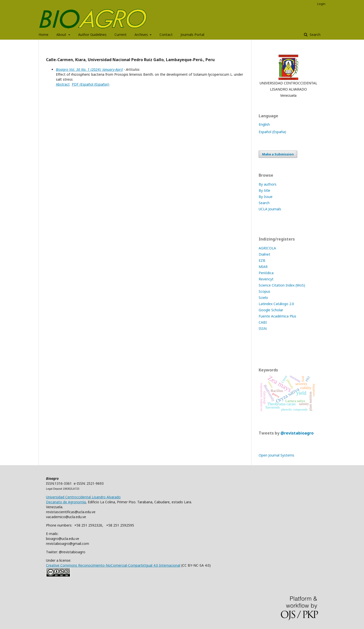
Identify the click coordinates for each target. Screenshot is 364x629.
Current (121, 35)
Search (315, 35)
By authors (268, 184)
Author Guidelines (92, 35)
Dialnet (264, 254)
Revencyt (266, 279)
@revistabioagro (297, 433)
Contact (166, 35)
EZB (262, 260)
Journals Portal (192, 35)
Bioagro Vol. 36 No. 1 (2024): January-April (89, 69)
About (62, 35)
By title (264, 190)
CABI (263, 322)
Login (321, 4)
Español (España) (272, 132)
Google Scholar (271, 310)
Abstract (63, 84)
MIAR (263, 267)
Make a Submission (278, 154)
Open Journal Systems (276, 455)
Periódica (266, 273)
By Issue (266, 197)
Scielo (263, 298)
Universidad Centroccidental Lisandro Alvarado (83, 497)
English (264, 124)
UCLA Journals (270, 209)
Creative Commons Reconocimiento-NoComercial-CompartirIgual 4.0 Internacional (113, 565)
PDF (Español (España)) (91, 84)
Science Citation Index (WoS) (282, 285)
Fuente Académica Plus (277, 316)
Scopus (264, 291)
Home (44, 35)
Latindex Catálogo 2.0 (276, 304)
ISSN (263, 328)
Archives (142, 35)
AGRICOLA (267, 248)
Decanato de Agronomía (66, 502)
